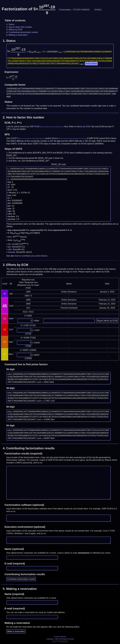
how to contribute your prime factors (31, 256)
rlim (9, 244)
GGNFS (14, 138)
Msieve (55, 138)
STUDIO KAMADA (81, 10)
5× (17, 51)
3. (16, 265)
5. (20, 589)
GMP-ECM (34, 127)
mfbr (10, 249)
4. (29, 448)
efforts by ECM (83, 127)
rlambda (11, 252)
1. (9, 41)
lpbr (9, 247)
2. (24, 117)
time (10, 237)
